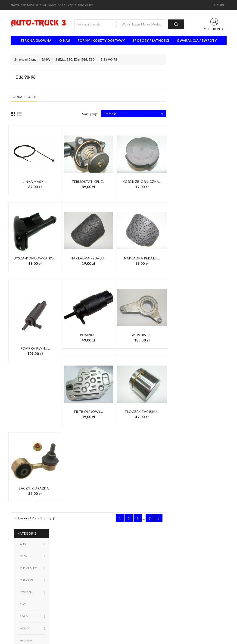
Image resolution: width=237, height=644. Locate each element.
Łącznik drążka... (95, 488)
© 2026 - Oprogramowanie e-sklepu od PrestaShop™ (118, 639)
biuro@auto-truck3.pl (32, 623)
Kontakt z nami (133, 577)
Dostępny (39, 240)
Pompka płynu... (95, 348)
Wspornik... (202, 335)
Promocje (73, 563)
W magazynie (39, 255)
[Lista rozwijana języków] (220, 5)
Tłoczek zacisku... (202, 412)
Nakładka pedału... (149, 258)
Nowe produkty (77, 570)
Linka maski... (95, 182)
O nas (65, 40)
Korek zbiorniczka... (202, 182)
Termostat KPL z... (149, 182)
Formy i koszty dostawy (101, 40)
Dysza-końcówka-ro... (95, 258)
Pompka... (149, 335)
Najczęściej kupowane (82, 577)
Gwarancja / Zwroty (197, 40)
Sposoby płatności (151, 40)
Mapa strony (131, 584)
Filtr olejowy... (149, 412)
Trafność (195, 114)
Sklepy (127, 591)
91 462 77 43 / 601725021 (37, 616)
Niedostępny (39, 248)
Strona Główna (36, 40)
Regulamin (129, 563)
